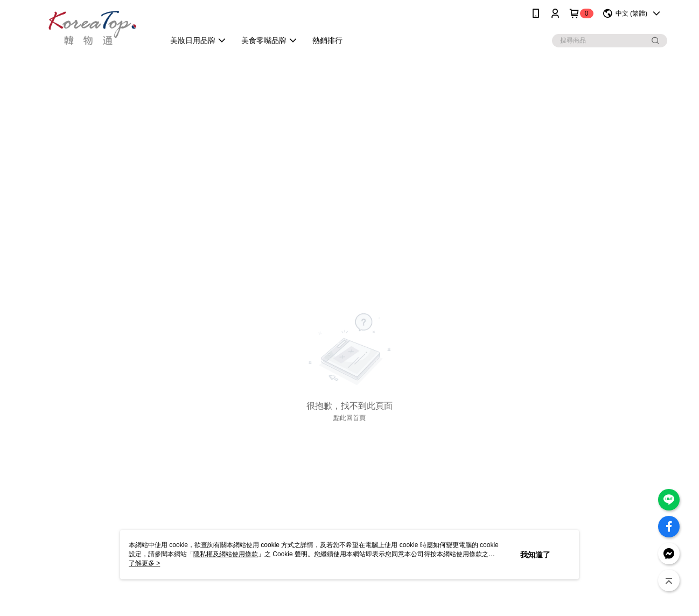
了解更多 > (144, 563)
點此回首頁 (349, 418)
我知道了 (535, 555)
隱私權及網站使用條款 (226, 554)
